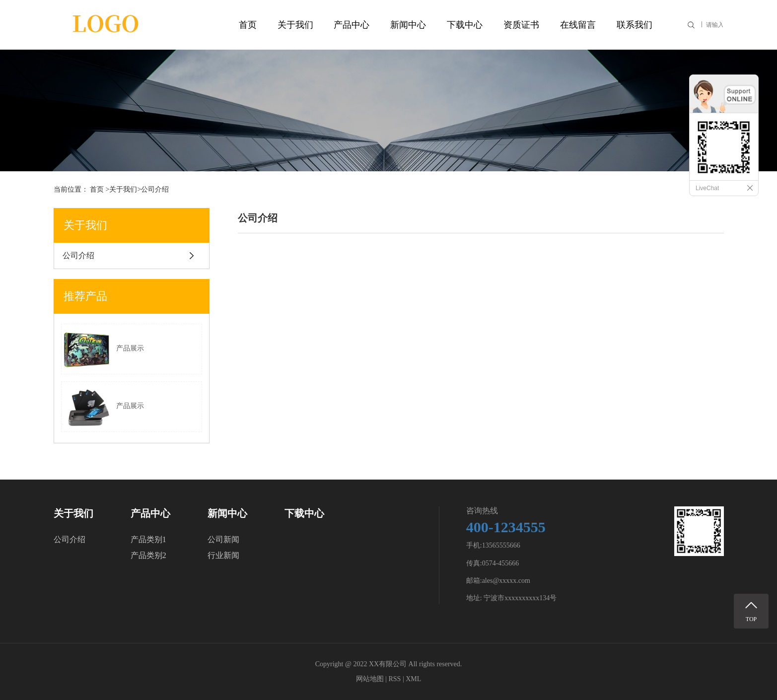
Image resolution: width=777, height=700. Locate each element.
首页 (248, 25)
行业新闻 (223, 555)
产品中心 (352, 25)
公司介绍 (78, 255)
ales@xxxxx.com (506, 581)
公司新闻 (223, 539)
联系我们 (635, 25)
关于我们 (295, 25)
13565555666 (501, 545)
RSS (394, 679)
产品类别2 (148, 555)
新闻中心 (408, 25)
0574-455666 (501, 563)
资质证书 (521, 25)
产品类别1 (148, 539)
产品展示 (103, 349)
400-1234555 (506, 527)
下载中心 (465, 25)
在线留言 (578, 25)
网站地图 (370, 679)
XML (413, 679)
